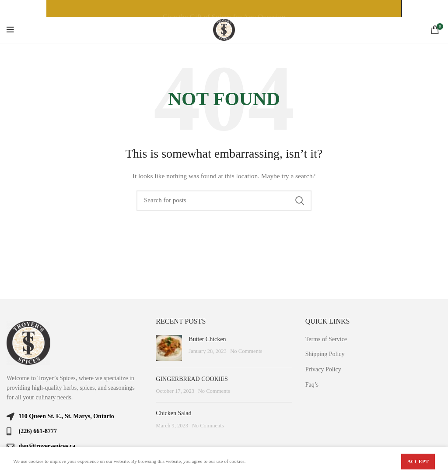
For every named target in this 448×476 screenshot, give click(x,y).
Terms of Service (326, 339)
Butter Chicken (207, 339)
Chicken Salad (173, 413)
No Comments (246, 351)
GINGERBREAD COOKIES (192, 379)
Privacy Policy (323, 369)
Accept (418, 462)
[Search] (224, 201)
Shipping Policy (325, 354)
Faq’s (312, 385)
